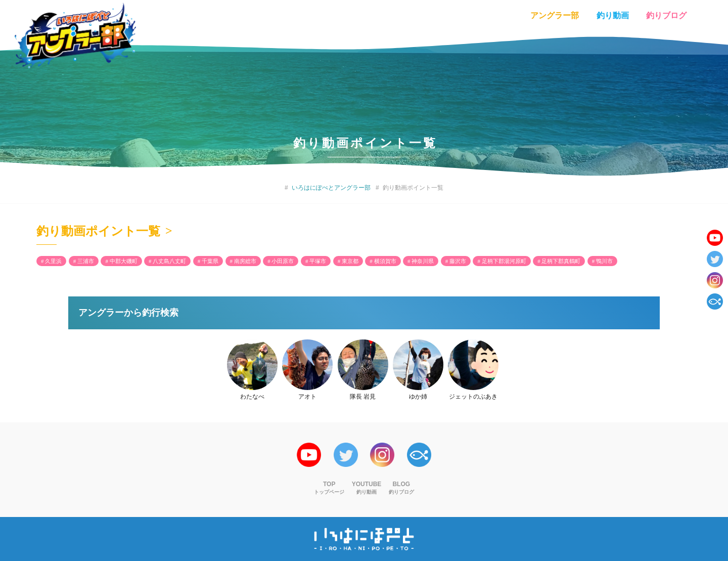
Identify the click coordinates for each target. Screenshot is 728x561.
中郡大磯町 (124, 261)
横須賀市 (385, 261)
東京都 (350, 261)
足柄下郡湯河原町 (504, 261)
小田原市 (283, 261)
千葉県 (210, 261)
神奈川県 (423, 261)
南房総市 (245, 261)
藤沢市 (458, 261)
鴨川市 (604, 261)
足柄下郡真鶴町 (561, 261)
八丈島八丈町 (169, 261)
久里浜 (53, 261)
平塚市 (318, 261)
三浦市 (86, 261)
